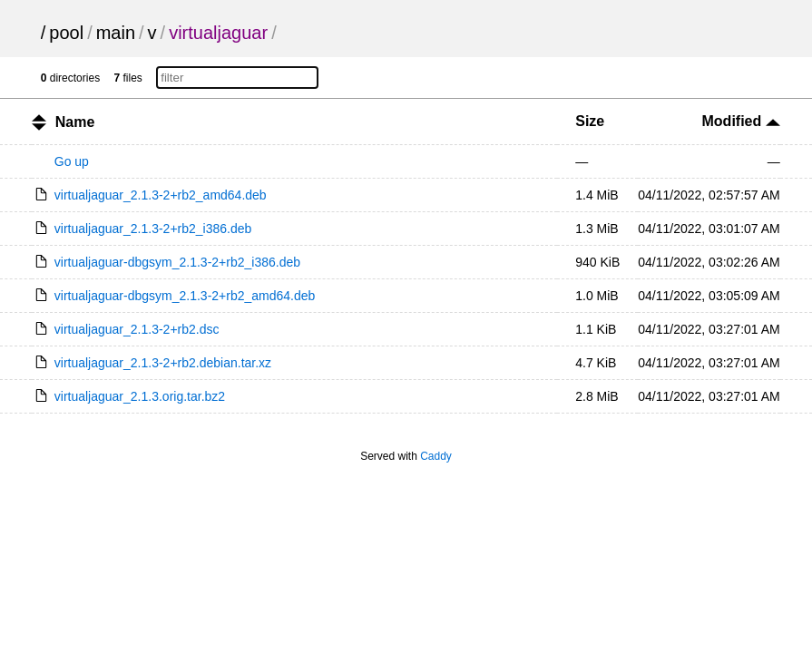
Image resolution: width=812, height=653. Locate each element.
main (116, 33)
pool (66, 33)
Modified (741, 121)
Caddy (436, 456)
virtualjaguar (218, 33)
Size (590, 121)
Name (75, 122)
